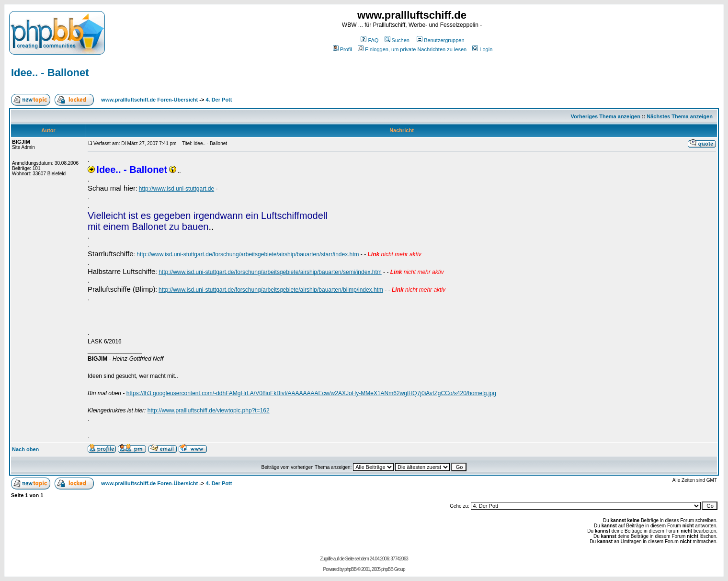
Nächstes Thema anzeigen (680, 116)
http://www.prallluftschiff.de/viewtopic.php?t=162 (209, 410)
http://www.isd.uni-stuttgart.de (176, 189)
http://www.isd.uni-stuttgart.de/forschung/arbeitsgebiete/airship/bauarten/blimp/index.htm (271, 290)
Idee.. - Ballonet (50, 73)
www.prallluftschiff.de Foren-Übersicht (149, 100)
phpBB (350, 569)
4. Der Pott (219, 100)
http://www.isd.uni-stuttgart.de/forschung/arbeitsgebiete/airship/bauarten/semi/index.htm (270, 272)
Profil (342, 49)
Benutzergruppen (440, 40)
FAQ (370, 40)
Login (482, 49)
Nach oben (25, 449)
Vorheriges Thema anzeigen (606, 116)
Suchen (397, 40)
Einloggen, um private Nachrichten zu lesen (412, 49)
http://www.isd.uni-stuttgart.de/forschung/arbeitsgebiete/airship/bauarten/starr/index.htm (248, 254)
